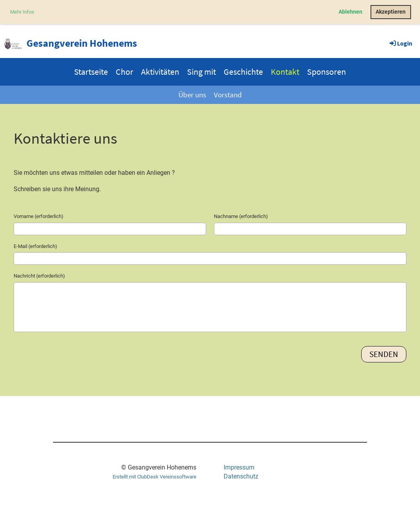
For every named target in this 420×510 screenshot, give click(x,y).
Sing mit (201, 72)
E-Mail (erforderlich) (35, 246)
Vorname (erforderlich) (39, 216)
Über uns (192, 95)
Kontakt (285, 72)
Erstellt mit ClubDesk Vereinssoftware (154, 477)
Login (400, 43)
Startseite (91, 72)
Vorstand (228, 95)
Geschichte (243, 72)
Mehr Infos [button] (22, 12)
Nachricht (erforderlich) (39, 276)
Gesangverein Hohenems (82, 43)
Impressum (239, 467)
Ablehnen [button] (350, 12)
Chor (124, 72)
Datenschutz (241, 476)
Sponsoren (326, 72)
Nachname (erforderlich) (241, 216)
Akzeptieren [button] (391, 12)
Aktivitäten (160, 72)
